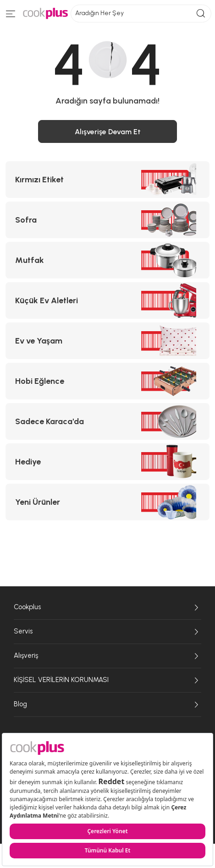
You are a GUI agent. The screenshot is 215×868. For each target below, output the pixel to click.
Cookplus (107, 607)
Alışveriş (107, 656)
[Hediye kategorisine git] (107, 462)
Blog (107, 704)
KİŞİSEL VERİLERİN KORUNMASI (107, 680)
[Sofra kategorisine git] (107, 220)
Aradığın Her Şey (141, 14)
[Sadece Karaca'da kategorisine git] (107, 421)
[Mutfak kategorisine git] (107, 260)
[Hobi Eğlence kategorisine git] (107, 381)
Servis (107, 632)
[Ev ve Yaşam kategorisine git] (107, 341)
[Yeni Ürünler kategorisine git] (107, 502)
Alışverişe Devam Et (108, 132)
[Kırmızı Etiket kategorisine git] (107, 180)
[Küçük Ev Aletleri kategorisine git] (107, 300)
